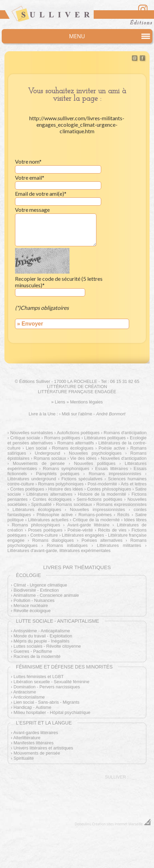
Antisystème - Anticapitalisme (42, 631)
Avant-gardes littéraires (36, 733)
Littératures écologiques (37, 509)
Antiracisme (25, 692)
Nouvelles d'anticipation (124, 458)
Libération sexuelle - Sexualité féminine (52, 682)
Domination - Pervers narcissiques (47, 687)
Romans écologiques (73, 448)
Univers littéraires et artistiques (43, 748)
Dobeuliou (83, 824)
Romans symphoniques (66, 469)
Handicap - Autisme (33, 707)
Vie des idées (83, 458)
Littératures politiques (105, 438)
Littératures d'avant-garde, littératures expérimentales (59, 550)
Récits (123, 515)
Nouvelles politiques (95, 463)
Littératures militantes (119, 545)
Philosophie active (55, 515)
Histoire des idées (65, 489)
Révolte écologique (32, 611)
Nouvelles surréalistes (32, 433)
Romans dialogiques (53, 540)
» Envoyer (30, 324)
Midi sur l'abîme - (94, 414)
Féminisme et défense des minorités (64, 667)
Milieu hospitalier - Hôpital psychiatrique (52, 712)
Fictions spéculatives (82, 479)
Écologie (28, 575)
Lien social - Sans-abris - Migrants (47, 702)
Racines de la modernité (37, 656)
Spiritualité (42, 504)
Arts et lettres (134, 484)
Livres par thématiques (77, 567)
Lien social (36, 448)
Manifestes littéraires (34, 743)
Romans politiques (62, 438)
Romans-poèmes (95, 515)
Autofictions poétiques (78, 433)
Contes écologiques (52, 499)
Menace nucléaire (31, 605)
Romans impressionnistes (115, 474)
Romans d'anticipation (125, 433)
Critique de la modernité (96, 520)
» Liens (58, 402)
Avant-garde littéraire (89, 525)
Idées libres (135, 520)
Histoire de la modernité (102, 494)
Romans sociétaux (74, 504)
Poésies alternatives (102, 540)
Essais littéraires (111, 469)
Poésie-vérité (80, 530)
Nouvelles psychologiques (95, 453)
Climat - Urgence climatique (40, 585)
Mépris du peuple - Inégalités (42, 641)
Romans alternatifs (76, 443)
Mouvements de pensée (39, 463)
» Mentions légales (85, 402)
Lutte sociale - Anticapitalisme (58, 621)
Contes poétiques (27, 489)
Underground (48, 453)
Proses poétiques (45, 530)
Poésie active (112, 448)
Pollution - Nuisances (34, 600)
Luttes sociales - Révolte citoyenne (47, 646)
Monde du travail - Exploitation (43, 636)
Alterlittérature (27, 738)
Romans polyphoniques (61, 484)
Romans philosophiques (36, 525)
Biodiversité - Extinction (36, 590)
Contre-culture (44, 535)
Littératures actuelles (48, 520)
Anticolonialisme (29, 697)
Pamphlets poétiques (58, 474)
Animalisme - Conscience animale (46, 595)
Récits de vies (112, 530)
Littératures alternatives (49, 494)
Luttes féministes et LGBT (39, 677)
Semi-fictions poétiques (99, 499)
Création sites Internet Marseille (117, 824)
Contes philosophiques (109, 489)
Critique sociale (25, 438)
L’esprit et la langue (44, 723)
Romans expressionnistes (121, 504)
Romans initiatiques (67, 545)
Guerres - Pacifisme (33, 651)
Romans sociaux (50, 458)
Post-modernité (102, 484)
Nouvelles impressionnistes (97, 509)
